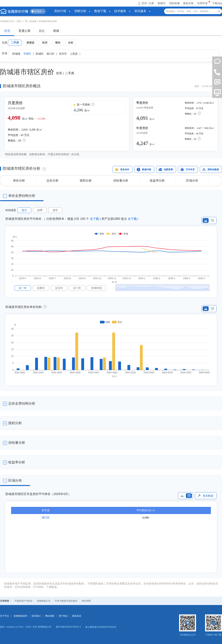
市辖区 (27, 54)
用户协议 (63, 616)
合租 (71, 43)
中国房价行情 (7, 21)
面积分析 (86, 181)
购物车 (162, 3)
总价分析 (52, 181)
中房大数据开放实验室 (66, 601)
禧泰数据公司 (44, 601)
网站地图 (50, 616)
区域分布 (192, 181)
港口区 (46, 517)
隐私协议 (77, 616)
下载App (217, 3)
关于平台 (5, 616)
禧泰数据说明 (20, 616)
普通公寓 (24, 31)
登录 (144, 3)
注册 (151, 3)
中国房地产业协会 (24, 601)
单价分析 (19, 181)
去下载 (94, 219)
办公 (42, 31)
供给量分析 (121, 181)
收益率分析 (157, 181)
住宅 (7, 31)
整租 (58, 43)
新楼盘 (30, 43)
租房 (45, 43)
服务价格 (188, 3)
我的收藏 (174, 3)
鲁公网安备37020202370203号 (101, 627)
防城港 (38, 11)
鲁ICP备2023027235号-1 (68, 627)
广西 (25, 21)
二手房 (15, 43)
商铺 (56, 31)
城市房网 (86, 601)
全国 (18, 21)
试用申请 (203, 3)
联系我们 (36, 616)
